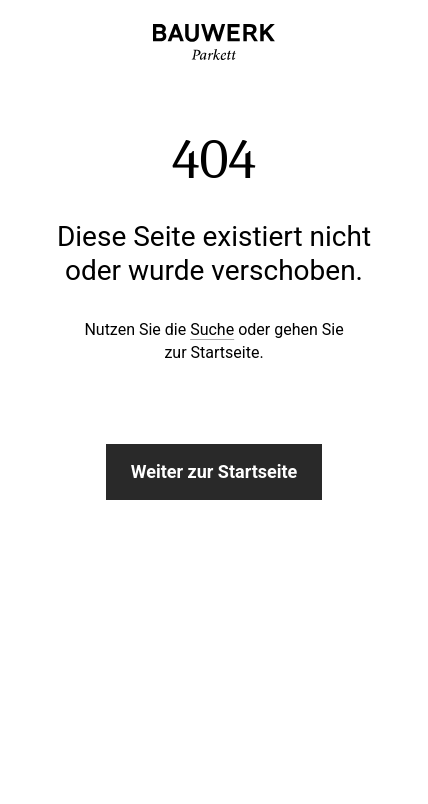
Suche (212, 329)
